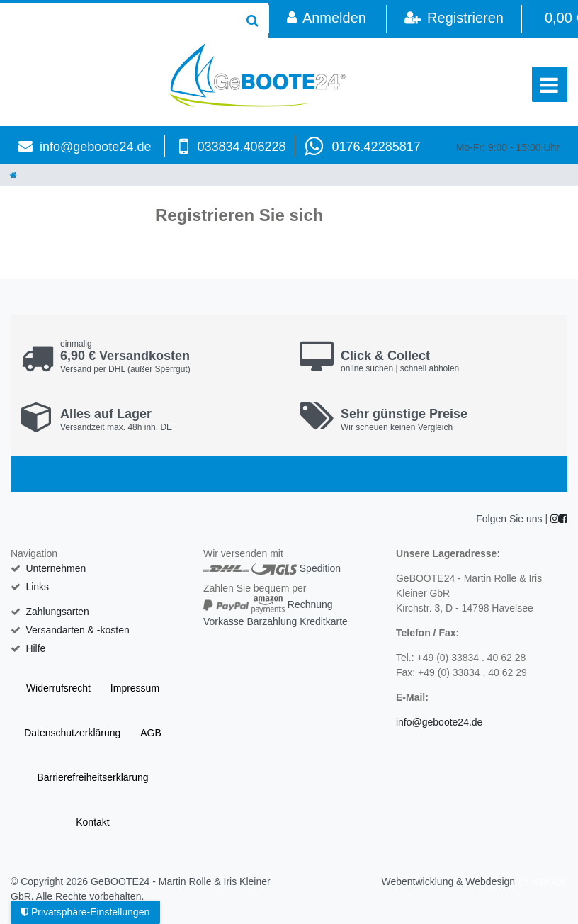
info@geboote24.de (95, 147)
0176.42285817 (376, 147)
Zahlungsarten (57, 612)
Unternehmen (56, 568)
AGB (151, 733)
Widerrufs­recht (58, 688)
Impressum (135, 688)
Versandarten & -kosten (77, 630)
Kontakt (92, 822)
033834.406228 (241, 147)
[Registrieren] (454, 19)
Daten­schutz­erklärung (72, 733)
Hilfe (35, 648)
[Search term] (118, 21)
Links (37, 587)
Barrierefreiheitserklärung (92, 777)
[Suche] (253, 21)
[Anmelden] (326, 19)
